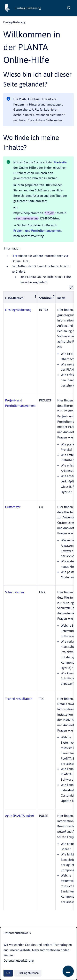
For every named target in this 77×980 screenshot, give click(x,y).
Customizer (13, 507)
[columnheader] (20, 297)
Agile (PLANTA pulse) (20, 816)
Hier (14, 256)
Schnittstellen (14, 592)
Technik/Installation (19, 699)
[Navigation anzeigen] (68, 971)
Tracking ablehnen (28, 973)
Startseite (60, 162)
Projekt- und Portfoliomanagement (37, 231)
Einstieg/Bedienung (28, 8)
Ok (8, 973)
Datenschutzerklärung (19, 960)
